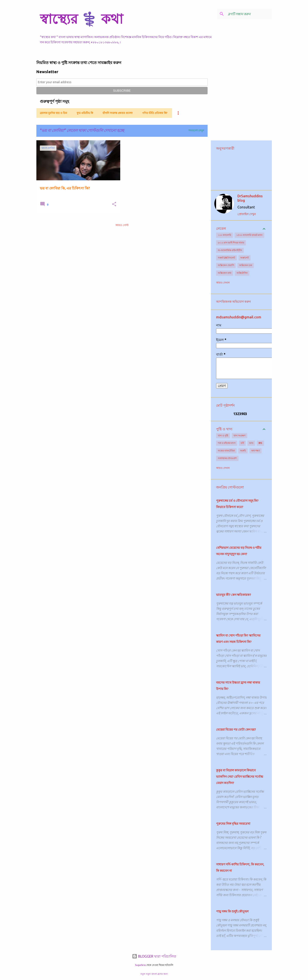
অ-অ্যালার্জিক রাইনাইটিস (230, 250)
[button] (114, 204)
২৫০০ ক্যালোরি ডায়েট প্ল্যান (249, 235)
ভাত (251, 443)
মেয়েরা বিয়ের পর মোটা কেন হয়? (236, 730)
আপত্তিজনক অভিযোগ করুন (233, 302)
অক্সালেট (245, 258)
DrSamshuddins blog (250, 198)
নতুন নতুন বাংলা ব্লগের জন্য (154, 974)
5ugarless (140, 965)
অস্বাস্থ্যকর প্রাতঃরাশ (227, 458)
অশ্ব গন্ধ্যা (256, 451)
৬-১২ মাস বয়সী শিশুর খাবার (231, 243)
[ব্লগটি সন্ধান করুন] (249, 14)
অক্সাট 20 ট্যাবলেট (226, 258)
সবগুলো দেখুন (196, 130)
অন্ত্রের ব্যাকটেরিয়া (226, 451)
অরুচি (243, 451)
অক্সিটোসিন (242, 273)
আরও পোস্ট (122, 225)
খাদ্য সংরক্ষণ (239, 436)
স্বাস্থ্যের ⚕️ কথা (81, 19)
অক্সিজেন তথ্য (225, 273)
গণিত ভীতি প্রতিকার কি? (155, 113)
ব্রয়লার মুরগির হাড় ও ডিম (53, 113)
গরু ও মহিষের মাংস (227, 443)
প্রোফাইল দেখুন (247, 214)
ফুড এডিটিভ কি (85, 113)
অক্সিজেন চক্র (246, 265)
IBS (260, 443)
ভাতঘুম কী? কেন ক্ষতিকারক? (234, 595)
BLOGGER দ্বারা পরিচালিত (154, 956)
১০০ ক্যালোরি (224, 235)
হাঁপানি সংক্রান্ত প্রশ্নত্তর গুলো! (118, 113)
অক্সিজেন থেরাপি (226, 265)
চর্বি (242, 443)
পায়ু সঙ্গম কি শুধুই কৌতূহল (232, 911)
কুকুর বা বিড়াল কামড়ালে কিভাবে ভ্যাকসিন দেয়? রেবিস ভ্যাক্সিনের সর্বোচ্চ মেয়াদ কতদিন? (240, 777)
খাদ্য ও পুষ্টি (223, 436)
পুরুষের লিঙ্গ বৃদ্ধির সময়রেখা (233, 824)
